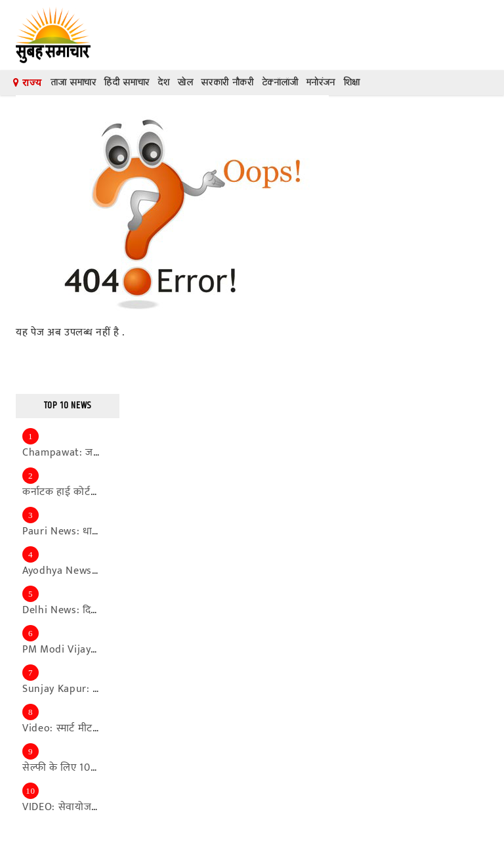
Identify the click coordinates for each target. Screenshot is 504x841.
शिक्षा (352, 82)
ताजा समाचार (73, 82)
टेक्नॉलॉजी (280, 82)
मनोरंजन (321, 82)
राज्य (28, 83)
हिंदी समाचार (127, 82)
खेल (185, 82)
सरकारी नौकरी (227, 82)
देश (163, 82)
